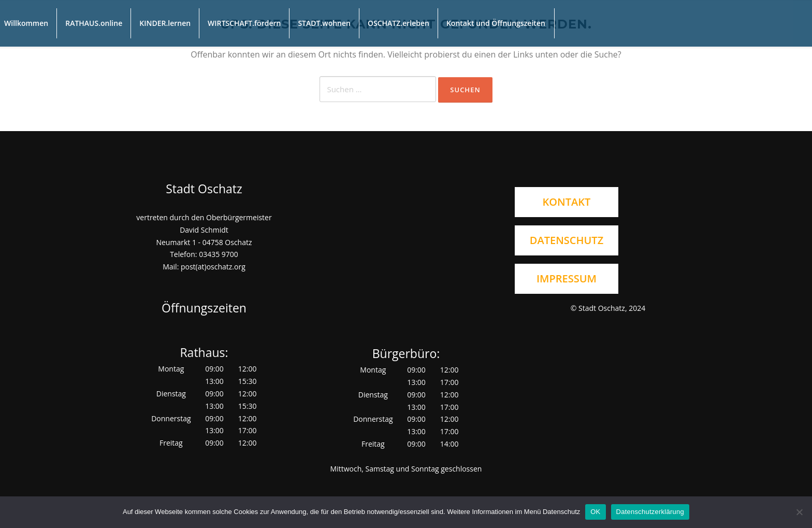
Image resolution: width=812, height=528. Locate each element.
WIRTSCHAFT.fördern (244, 23)
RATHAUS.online (94, 23)
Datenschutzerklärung (650, 512)
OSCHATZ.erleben (398, 23)
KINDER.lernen (165, 23)
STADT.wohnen (324, 23)
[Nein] (799, 512)
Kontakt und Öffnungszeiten (496, 23)
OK (595, 512)
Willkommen (26, 23)
